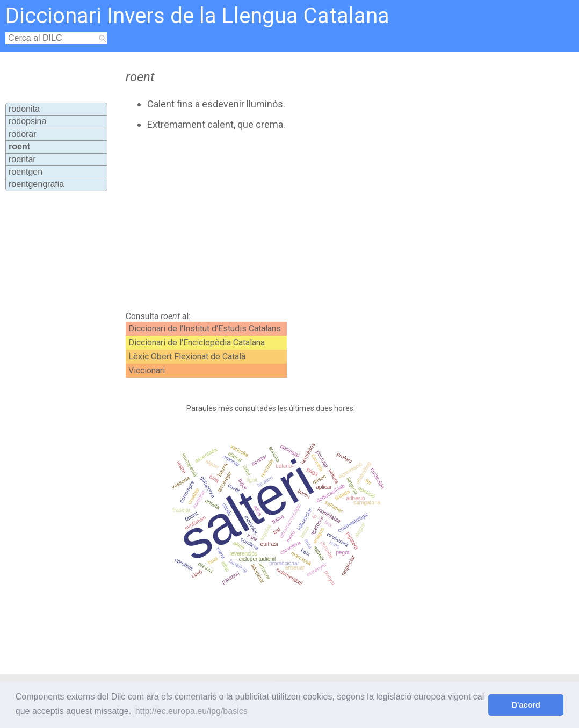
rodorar (23, 134)
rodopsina (27, 121)
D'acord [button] (526, 705)
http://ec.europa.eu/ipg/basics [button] (191, 711)
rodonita (24, 109)
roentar (22, 159)
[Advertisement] (305, 221)
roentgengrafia (36, 184)
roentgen (26, 172)
